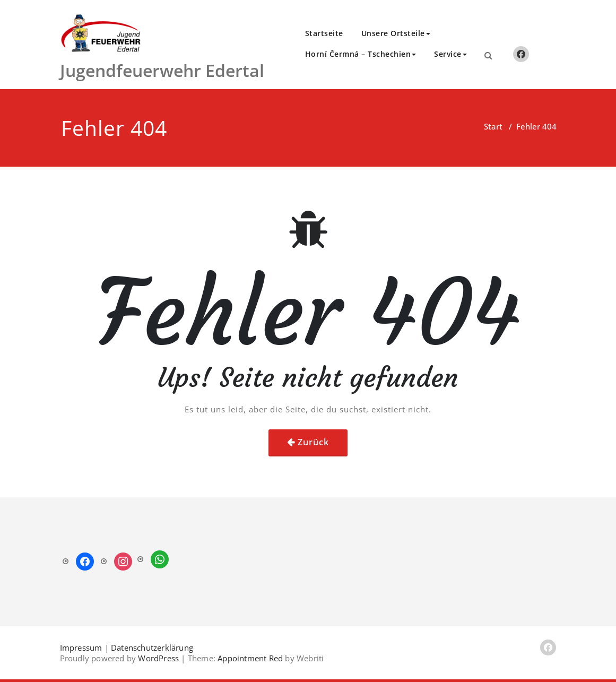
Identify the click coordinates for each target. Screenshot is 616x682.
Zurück (313, 442)
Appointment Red (249, 658)
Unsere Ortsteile (396, 33)
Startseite (324, 33)
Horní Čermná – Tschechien (361, 54)
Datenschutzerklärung (152, 648)
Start (493, 126)
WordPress (158, 658)
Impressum (81, 648)
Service (450, 54)
